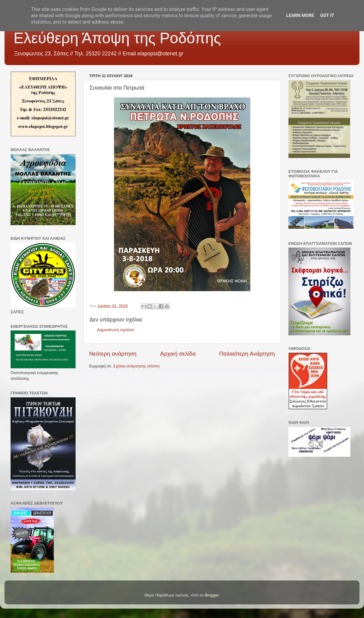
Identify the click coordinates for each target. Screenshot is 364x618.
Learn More (300, 15)
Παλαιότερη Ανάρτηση (247, 354)
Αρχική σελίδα (178, 354)
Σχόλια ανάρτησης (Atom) (136, 366)
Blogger (212, 595)
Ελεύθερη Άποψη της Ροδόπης (117, 38)
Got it (327, 15)
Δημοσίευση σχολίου (116, 330)
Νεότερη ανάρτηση (113, 354)
